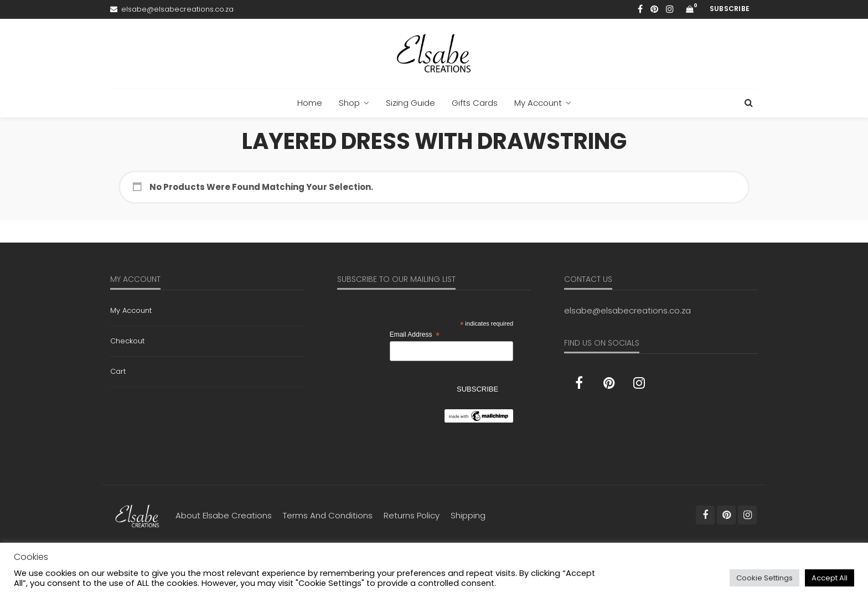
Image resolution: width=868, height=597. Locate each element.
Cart (118, 371)
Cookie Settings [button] (764, 578)
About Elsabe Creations (224, 515)
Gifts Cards (475, 103)
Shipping (468, 515)
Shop (349, 103)
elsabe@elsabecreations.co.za (627, 310)
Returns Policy (412, 515)
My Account (538, 103)
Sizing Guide (410, 103)
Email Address (415, 335)
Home (310, 103)
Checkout (127, 341)
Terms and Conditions (328, 515)
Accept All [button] (830, 578)
